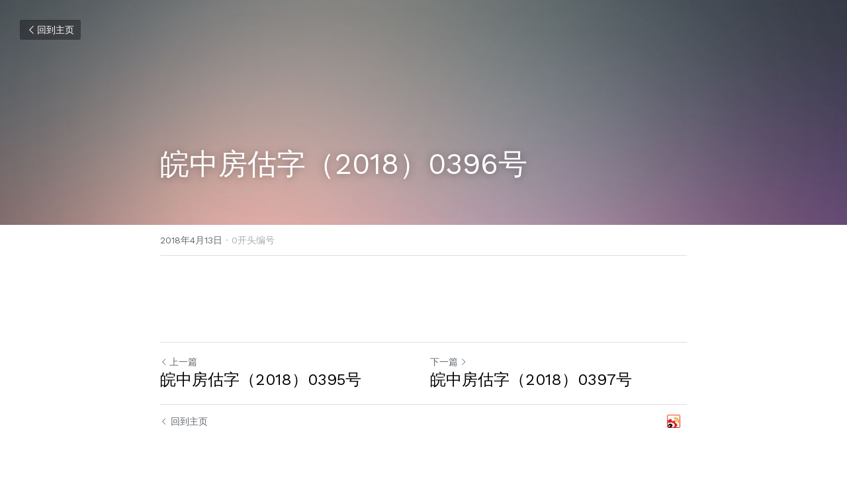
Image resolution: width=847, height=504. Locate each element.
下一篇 (449, 362)
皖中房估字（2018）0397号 (531, 380)
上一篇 (179, 362)
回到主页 (50, 30)
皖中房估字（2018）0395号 (261, 380)
